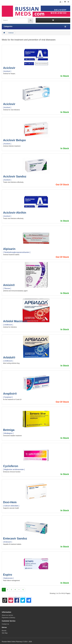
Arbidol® (9, 357)
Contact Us (5, 624)
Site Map (5, 633)
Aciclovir (9, 68)
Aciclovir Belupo (14, 140)
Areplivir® (10, 394)
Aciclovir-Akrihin (15, 213)
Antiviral (11, 33)
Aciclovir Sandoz (15, 176)
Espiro (8, 575)
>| (23, 590)
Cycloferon (11, 466)
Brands (4, 631)
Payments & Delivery (8, 618)
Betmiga (9, 430)
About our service (7, 615)
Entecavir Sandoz (15, 538)
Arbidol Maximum (15, 321)
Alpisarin (9, 249)
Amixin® (9, 285)
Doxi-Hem (10, 502)
